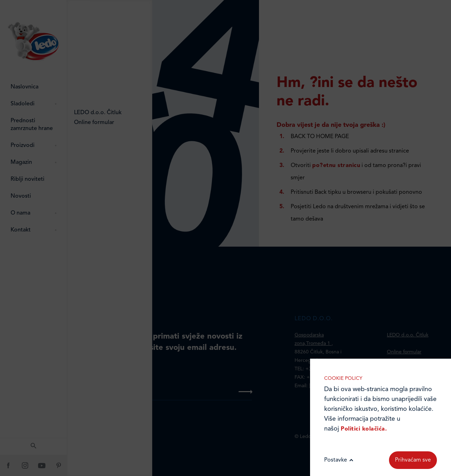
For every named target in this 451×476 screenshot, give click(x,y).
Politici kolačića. (364, 429)
